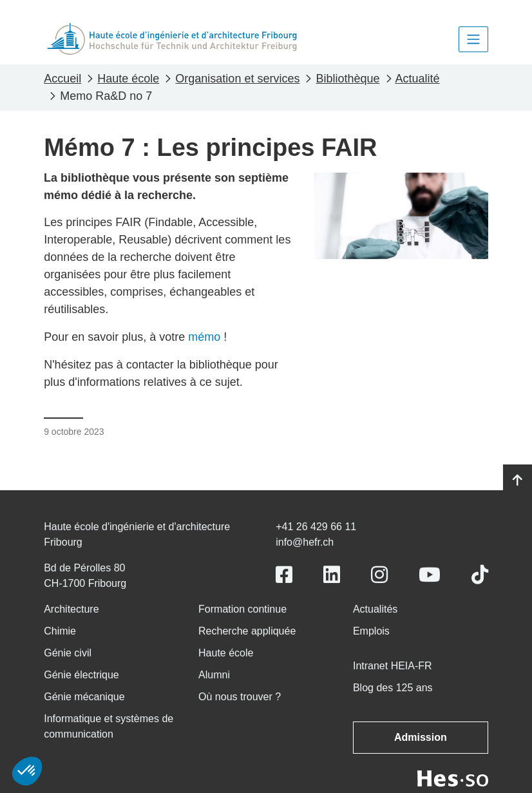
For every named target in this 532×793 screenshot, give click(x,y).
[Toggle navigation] (473, 39)
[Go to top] (518, 481)
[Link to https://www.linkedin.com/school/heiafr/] (332, 575)
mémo (204, 337)
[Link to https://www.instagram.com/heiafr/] (379, 575)
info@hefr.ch (305, 542)
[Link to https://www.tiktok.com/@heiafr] (480, 575)
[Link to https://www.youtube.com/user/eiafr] (430, 575)
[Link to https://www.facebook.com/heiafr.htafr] (284, 575)
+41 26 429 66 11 (316, 527)
